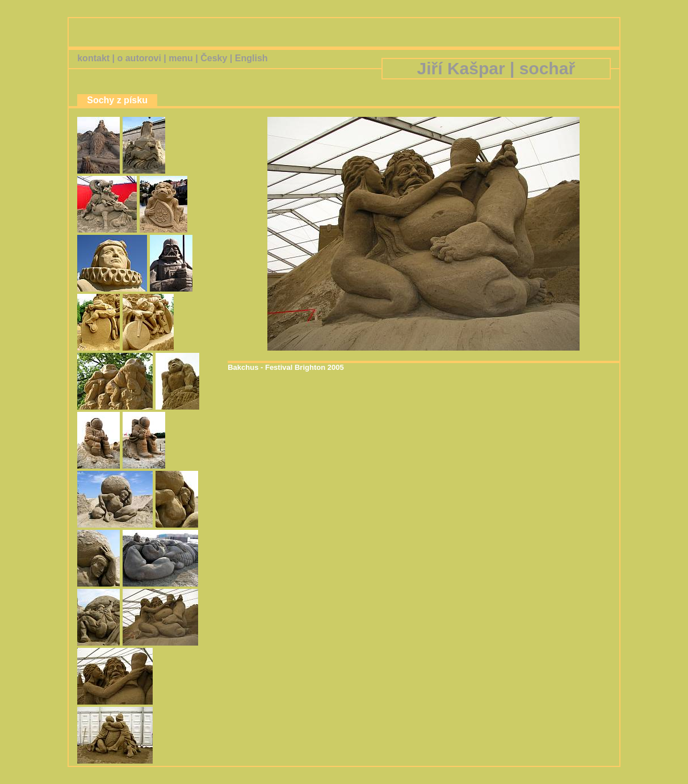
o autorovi (139, 58)
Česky (214, 58)
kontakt (93, 58)
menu (181, 58)
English (251, 58)
